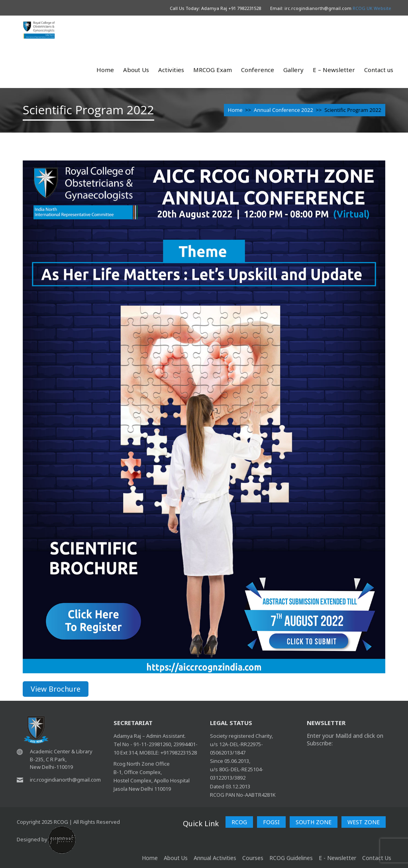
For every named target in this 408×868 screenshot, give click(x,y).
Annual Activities (215, 858)
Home (105, 70)
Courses (253, 858)
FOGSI (271, 822)
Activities (171, 70)
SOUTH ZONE (314, 822)
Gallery (293, 70)
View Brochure (56, 689)
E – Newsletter (334, 70)
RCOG (239, 822)
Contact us (379, 70)
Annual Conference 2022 (283, 110)
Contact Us (377, 858)
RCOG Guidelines (291, 858)
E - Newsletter (337, 858)
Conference (258, 70)
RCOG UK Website (372, 8)
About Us (136, 70)
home (150, 858)
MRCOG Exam (213, 70)
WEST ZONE (364, 822)
